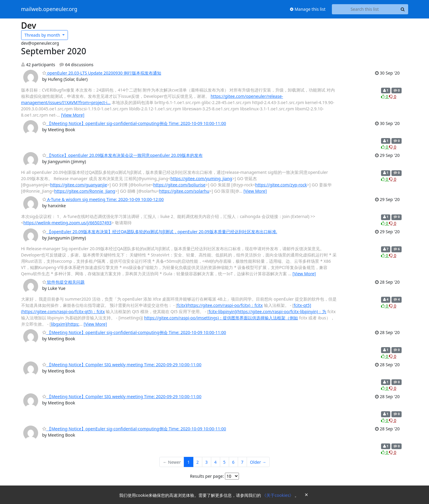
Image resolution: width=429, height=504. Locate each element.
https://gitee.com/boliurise (179, 185)
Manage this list (308, 9)
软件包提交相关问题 (64, 282)
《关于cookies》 (278, 495)
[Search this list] (365, 9)
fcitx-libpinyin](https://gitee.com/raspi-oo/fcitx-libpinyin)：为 (267, 311)
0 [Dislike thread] (393, 96)
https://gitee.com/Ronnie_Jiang (85, 191)
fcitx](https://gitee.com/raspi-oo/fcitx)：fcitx (220, 305)
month (43, 35)
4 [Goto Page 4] (215, 462)
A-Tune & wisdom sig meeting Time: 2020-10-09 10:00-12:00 (103, 199)
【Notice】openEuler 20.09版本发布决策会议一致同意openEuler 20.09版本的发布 (123, 155)
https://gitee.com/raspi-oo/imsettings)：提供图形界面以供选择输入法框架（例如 (221, 318)
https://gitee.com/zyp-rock (281, 185)
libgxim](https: (65, 324)
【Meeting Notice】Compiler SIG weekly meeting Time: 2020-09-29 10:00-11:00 (122, 365)
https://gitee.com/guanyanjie (79, 185)
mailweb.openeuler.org (49, 9)
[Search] (403, 9)
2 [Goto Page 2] (198, 462)
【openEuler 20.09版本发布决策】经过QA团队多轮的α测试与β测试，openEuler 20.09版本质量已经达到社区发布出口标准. (160, 232)
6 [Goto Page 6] (233, 462)
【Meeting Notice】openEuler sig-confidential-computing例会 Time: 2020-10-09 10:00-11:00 (134, 123)
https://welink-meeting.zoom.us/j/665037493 (67, 223)
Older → (258, 462)
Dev (29, 25)
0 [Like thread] (385, 96)
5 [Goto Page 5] (224, 462)
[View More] (73, 115)
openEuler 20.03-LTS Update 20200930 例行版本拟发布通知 (102, 73)
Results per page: (207, 476)
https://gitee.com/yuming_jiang (201, 178)
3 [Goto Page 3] (206, 462)
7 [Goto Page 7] (242, 462)
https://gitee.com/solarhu (184, 191)
